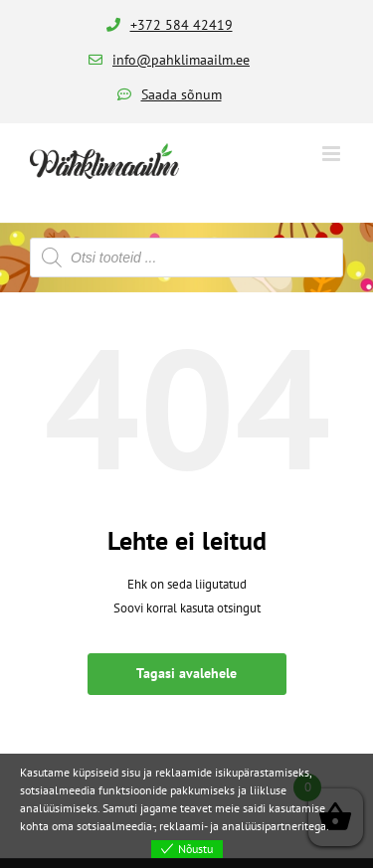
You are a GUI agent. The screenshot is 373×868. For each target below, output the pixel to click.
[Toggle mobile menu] (333, 154)
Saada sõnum (182, 94)
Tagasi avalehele (186, 673)
